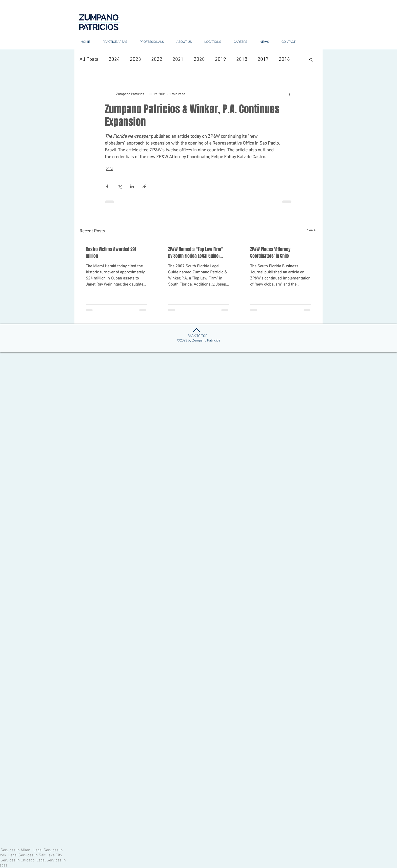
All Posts (89, 59)
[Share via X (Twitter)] (120, 186)
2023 (135, 59)
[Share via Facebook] (107, 186)
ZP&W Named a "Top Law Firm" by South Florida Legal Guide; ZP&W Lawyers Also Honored (196, 253)
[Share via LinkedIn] (132, 186)
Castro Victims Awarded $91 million (111, 253)
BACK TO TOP (197, 336)
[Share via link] (144, 186)
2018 (242, 59)
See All (312, 230)
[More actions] (289, 94)
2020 (199, 59)
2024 (114, 59)
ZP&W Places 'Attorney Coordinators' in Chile (270, 253)
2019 (221, 59)
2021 (178, 59)
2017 (263, 59)
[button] (213, 42)
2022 (157, 59)
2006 (109, 169)
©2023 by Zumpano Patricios (199, 341)
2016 (284, 59)
